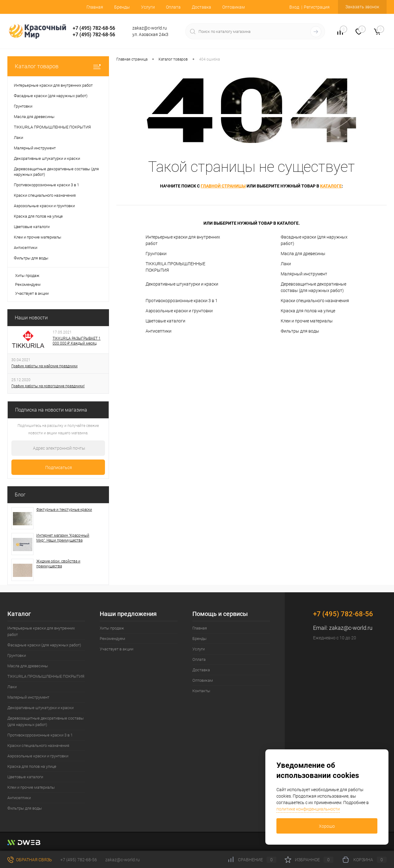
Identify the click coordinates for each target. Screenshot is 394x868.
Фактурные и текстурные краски (64, 510)
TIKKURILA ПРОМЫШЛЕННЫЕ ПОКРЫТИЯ (175, 267)
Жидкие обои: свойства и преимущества (58, 564)
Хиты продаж (27, 276)
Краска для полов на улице (308, 311)
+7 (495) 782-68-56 (94, 28)
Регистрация (317, 7)
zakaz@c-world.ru (351, 628)
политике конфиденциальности (308, 809)
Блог (20, 495)
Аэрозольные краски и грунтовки (179, 311)
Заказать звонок (362, 7)
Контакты (201, 691)
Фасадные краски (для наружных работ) (314, 240)
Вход (294, 7)
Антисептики (159, 331)
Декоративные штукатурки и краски (182, 284)
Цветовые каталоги (165, 321)
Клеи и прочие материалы (307, 321)
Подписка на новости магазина (51, 410)
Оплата (173, 7)
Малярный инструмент (304, 274)
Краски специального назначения (315, 301)
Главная (95, 7)
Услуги (148, 7)
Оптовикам (233, 7)
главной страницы (223, 186)
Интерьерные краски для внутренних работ (183, 240)
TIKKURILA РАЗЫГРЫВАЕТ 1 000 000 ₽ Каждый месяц (77, 341)
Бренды (122, 7)
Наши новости (31, 318)
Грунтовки (156, 254)
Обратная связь (30, 860)
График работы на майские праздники (44, 366)
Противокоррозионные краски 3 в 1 (182, 301)
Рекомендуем (28, 284)
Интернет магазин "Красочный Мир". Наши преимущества (63, 538)
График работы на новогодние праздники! (48, 386)
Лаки (286, 264)
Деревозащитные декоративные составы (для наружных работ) (314, 287)
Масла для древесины (303, 254)
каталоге (331, 186)
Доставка (201, 7)
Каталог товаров (58, 66)
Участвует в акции (32, 293)
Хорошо (327, 826)
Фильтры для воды (300, 331)
